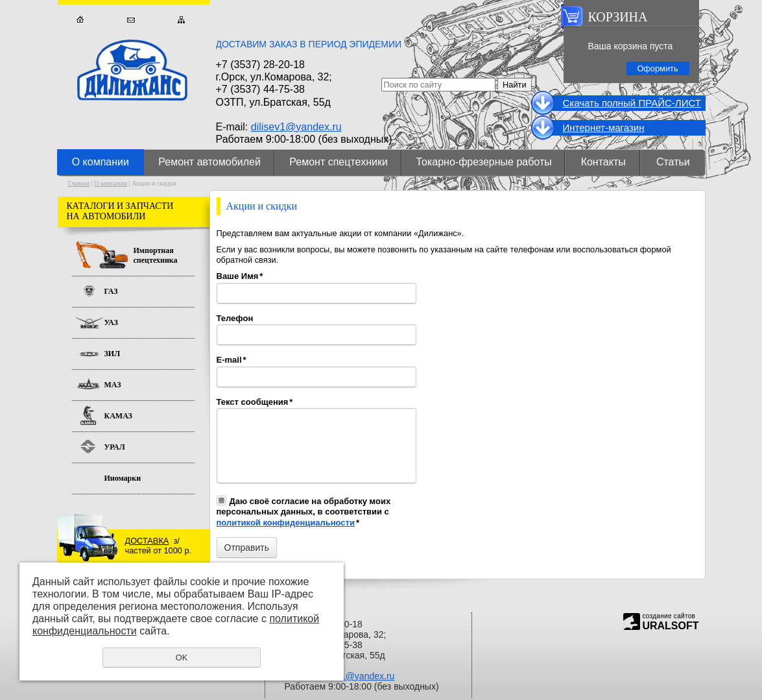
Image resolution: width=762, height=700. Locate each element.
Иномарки (123, 478)
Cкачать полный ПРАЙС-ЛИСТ (632, 103)
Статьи (673, 162)
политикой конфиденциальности (286, 523)
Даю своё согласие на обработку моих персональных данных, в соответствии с (304, 512)
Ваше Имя (240, 276)
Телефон (235, 318)
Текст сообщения (255, 402)
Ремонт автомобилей (209, 162)
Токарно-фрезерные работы (484, 162)
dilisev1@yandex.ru (296, 127)
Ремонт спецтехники (339, 162)
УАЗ (111, 322)
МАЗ (113, 385)
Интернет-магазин (604, 127)
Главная (80, 20)
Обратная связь (131, 20)
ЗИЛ (113, 354)
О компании (101, 162)
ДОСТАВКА (147, 541)
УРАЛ (115, 447)
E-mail (232, 360)
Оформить (657, 68)
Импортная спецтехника (156, 255)
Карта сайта (181, 20)
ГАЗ (111, 291)
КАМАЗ (118, 416)
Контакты (603, 162)
